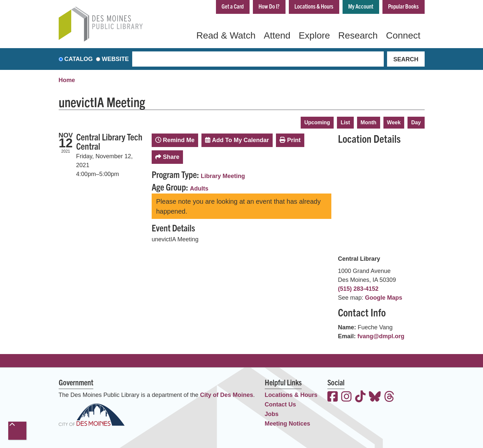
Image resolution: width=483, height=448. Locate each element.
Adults (199, 189)
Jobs (272, 414)
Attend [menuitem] (277, 35)
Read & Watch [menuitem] (226, 35)
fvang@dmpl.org (381, 336)
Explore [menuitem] (314, 35)
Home (67, 80)
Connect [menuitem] (403, 35)
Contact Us (280, 404)
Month (369, 122)
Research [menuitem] (358, 35)
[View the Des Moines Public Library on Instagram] (347, 397)
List (345, 122)
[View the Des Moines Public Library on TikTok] (360, 397)
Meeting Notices (287, 424)
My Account (361, 6)
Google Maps (384, 298)
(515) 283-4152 (358, 289)
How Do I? (269, 6)
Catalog (78, 59)
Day (416, 122)
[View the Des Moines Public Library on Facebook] (333, 397)
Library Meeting (223, 176)
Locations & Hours (314, 6)
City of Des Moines (227, 395)
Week (394, 122)
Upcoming (317, 122)
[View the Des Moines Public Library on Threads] (389, 397)
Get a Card (233, 6)
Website (115, 59)
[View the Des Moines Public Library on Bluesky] (375, 397)
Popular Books (403, 6)
